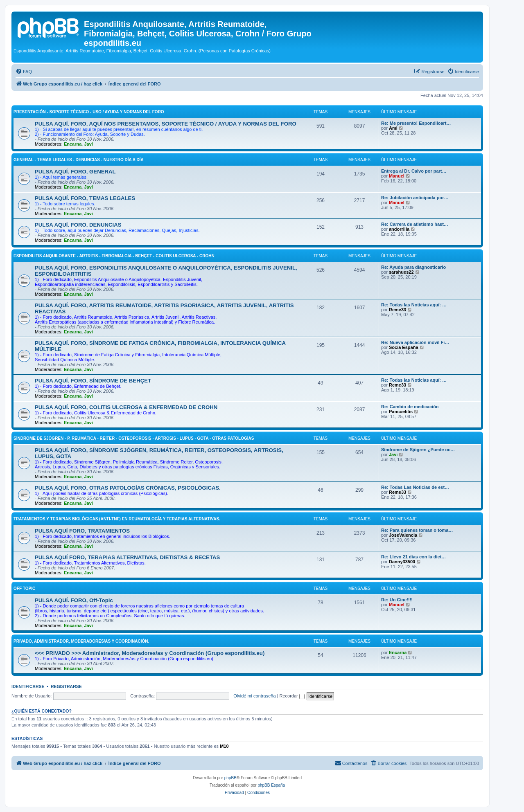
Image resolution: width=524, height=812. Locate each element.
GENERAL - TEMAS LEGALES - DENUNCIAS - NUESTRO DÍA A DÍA (79, 160)
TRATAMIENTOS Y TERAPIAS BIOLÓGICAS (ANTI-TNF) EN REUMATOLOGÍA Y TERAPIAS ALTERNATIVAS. (117, 519)
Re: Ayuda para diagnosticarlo (413, 267)
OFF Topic (24, 588)
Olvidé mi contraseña (254, 696)
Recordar (292, 696)
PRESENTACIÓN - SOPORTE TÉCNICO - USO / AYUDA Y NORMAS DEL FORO (89, 112)
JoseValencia (403, 535)
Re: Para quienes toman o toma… (417, 530)
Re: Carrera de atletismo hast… (415, 224)
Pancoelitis (401, 412)
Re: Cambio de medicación (410, 407)
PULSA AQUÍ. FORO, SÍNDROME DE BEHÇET (93, 381)
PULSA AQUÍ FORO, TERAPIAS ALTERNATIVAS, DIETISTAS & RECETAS (127, 557)
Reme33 (398, 310)
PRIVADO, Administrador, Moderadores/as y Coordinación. (81, 641)
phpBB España (271, 785)
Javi (88, 144)
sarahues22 (401, 272)
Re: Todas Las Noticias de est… (415, 487)
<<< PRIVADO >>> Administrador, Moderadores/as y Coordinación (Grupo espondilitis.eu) (150, 653)
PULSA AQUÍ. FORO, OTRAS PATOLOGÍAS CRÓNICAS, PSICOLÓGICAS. (128, 488)
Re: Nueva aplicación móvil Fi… (415, 342)
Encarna (73, 144)
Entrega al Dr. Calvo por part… (414, 171)
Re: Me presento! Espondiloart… (416, 123)
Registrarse (66, 686)
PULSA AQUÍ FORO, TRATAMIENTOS (82, 531)
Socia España (404, 347)
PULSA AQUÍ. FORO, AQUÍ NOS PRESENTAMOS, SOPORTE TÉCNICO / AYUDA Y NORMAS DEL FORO (166, 124)
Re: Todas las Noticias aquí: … (414, 305)
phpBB (230, 778)
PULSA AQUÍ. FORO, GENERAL (75, 172)
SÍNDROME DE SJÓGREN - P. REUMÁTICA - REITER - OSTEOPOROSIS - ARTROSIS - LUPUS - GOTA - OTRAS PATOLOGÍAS (134, 438)
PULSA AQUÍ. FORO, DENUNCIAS (78, 225)
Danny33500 (402, 562)
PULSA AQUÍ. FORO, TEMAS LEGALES (85, 198)
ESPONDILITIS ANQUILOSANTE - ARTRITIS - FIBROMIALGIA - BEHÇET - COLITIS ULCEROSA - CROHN (114, 256)
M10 (224, 746)
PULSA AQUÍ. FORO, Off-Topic (74, 600)
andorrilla (399, 229)
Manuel (397, 176)
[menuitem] (24, 72)
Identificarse (28, 686)
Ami (393, 128)
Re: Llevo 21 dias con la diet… (413, 557)
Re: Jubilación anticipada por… (415, 198)
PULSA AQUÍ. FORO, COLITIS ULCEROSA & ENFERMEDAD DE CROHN (126, 407)
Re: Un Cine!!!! (397, 600)
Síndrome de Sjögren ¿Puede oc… (418, 450)
